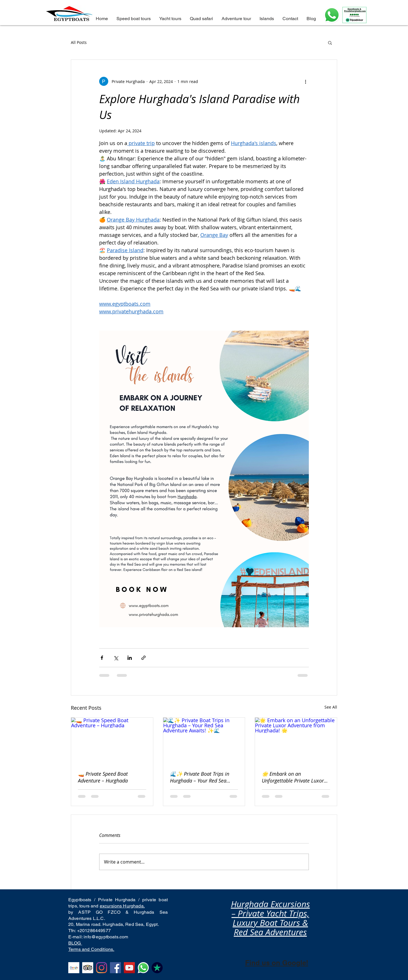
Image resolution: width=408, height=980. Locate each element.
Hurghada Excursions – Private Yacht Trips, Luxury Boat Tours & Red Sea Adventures (270, 918)
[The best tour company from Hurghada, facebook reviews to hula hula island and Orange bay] (115, 968)
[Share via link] (144, 658)
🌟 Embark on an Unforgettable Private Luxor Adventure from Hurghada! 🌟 (296, 777)
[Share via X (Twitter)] (116, 658)
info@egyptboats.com (106, 937)
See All (331, 707)
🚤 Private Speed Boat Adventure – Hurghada (103, 777)
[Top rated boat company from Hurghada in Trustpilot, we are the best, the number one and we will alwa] (157, 968)
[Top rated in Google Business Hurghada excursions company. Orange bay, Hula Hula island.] (74, 968)
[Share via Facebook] (102, 658)
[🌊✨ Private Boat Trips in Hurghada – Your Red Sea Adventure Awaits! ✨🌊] (204, 741)
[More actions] (305, 81)
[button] (330, 42)
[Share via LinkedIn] (130, 658)
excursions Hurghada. (122, 906)
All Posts (79, 42)
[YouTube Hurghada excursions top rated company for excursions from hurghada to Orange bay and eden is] (129, 968)
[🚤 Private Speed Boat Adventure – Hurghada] (112, 741)
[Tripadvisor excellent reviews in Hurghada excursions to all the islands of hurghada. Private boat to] (88, 968)
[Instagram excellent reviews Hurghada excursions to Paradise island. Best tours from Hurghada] (102, 968)
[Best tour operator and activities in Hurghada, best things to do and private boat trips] (143, 968)
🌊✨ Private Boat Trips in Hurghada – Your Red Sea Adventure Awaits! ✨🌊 (200, 777)
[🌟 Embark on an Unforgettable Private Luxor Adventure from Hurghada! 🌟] (296, 741)
